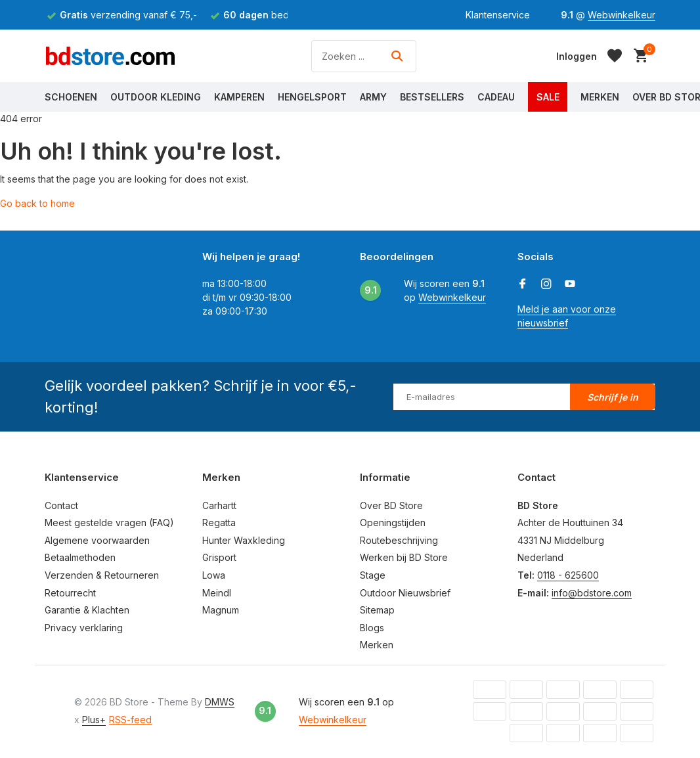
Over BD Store (391, 505)
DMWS (220, 702)
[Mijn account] (577, 56)
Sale (548, 97)
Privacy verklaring (84, 628)
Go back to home (37, 203)
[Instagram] (546, 284)
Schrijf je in (613, 397)
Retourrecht (70, 593)
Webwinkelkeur (622, 15)
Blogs (372, 628)
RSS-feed (130, 720)
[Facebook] (523, 284)
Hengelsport (312, 97)
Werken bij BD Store (404, 557)
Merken (600, 97)
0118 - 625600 (568, 575)
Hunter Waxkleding (244, 540)
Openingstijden (393, 523)
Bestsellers (432, 97)
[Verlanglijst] (615, 56)
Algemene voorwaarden (97, 540)
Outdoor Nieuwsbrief (405, 593)
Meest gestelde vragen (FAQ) (109, 523)
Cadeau (496, 97)
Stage (373, 575)
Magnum (221, 610)
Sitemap (377, 610)
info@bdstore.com (592, 593)
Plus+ (94, 720)
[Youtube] (570, 284)
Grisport (219, 557)
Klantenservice (498, 15)
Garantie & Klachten (87, 610)
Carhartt (219, 505)
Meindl (217, 593)
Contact (61, 505)
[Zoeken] (364, 56)
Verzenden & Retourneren (102, 575)
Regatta (219, 523)
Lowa (214, 575)
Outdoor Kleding (156, 97)
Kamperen (239, 97)
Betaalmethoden (80, 557)
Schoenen (71, 97)
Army (373, 97)
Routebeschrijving (399, 540)
